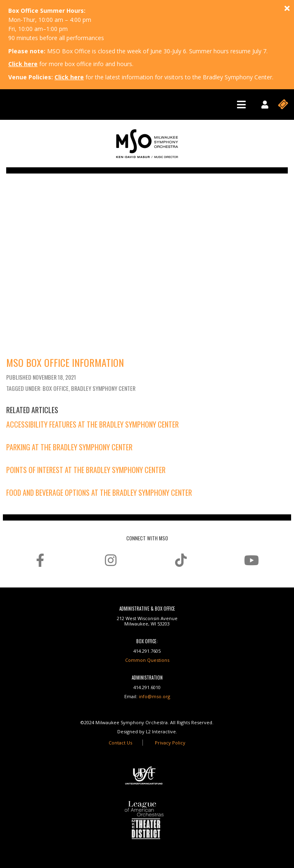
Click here (23, 64)
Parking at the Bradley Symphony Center (69, 447)
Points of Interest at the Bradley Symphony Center (86, 470)
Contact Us (120, 743)
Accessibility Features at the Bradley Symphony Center (92, 424)
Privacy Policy (170, 743)
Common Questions (147, 660)
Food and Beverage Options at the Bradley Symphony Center (99, 492)
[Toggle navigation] (241, 105)
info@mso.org (154, 696)
